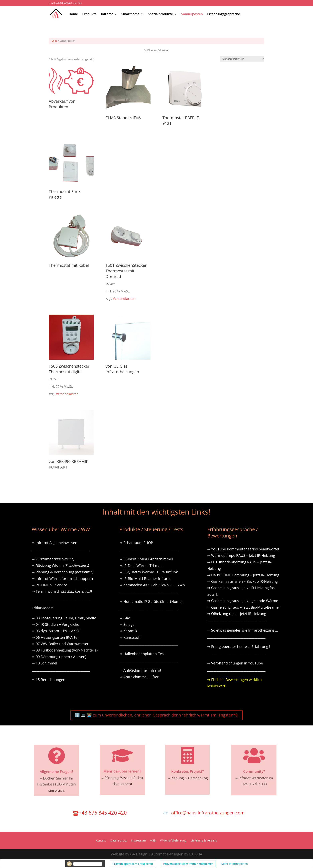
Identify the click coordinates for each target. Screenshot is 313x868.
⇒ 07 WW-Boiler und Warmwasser (60, 644)
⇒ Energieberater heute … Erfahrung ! (239, 647)
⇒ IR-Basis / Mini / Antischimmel (146, 559)
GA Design (139, 854)
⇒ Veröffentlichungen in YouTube (235, 663)
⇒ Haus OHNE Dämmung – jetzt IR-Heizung (243, 575)
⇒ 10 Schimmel (45, 663)
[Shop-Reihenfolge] (242, 59)
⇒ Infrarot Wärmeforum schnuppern (62, 579)
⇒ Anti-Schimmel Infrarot (141, 670)
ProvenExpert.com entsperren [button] (133, 864)
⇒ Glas (125, 618)
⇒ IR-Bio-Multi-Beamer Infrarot (145, 579)
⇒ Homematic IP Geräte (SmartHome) (151, 601)
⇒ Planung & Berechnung (63, 572)
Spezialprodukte (160, 14)
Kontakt (101, 841)
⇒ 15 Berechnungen (49, 680)
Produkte (89, 14)
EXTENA (196, 854)
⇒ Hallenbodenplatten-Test (142, 654)
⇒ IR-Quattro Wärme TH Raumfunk (149, 572)
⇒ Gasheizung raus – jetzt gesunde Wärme (243, 601)
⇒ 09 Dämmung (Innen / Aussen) (59, 657)
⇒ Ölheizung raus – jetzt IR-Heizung (237, 614)
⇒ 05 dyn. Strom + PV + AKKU (56, 631)
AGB (153, 841)
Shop (55, 41)
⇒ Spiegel (128, 624)
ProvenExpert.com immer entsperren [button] (188, 864)
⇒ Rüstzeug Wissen (60, 566)
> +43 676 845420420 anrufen (65, 3)
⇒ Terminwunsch (62, 591)
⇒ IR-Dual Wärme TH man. (142, 566)
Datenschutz (118, 841)
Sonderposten (192, 14)
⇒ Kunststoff (130, 637)
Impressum (138, 841)
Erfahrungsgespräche (224, 14)
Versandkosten (124, 299)
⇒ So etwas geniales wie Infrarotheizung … (243, 630)
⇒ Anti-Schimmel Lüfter (139, 677)
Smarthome (130, 14)
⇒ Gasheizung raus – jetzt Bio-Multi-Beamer (244, 607)
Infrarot (107, 14)
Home (73, 14)
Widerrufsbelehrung (173, 841)
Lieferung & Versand (204, 841)
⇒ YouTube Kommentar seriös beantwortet (243, 549)
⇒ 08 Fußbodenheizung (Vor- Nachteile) (65, 650)
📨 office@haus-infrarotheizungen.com (204, 813)
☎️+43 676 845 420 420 (100, 813)
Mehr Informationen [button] (235, 864)
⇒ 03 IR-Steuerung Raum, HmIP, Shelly (64, 618)
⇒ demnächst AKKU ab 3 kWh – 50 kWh (152, 585)
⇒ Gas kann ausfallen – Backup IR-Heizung (242, 581)
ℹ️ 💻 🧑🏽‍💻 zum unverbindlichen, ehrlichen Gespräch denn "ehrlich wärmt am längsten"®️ (156, 715)
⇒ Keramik (128, 631)
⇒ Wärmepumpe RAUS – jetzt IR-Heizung (241, 555)
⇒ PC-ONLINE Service (49, 585)
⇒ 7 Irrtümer (53, 559)
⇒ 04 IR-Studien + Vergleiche (55, 624)
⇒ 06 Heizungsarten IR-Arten (56, 637)
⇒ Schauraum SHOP (136, 543)
